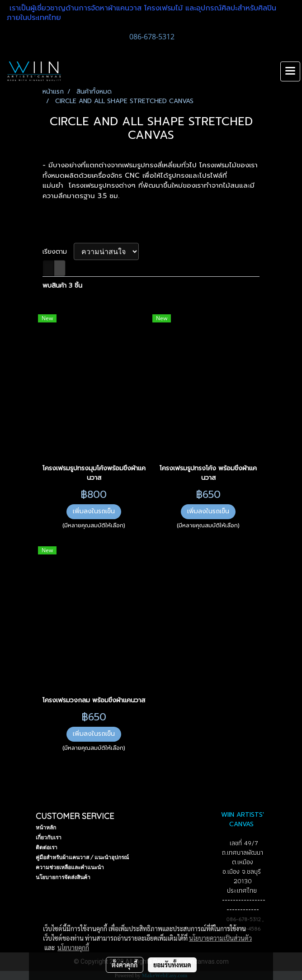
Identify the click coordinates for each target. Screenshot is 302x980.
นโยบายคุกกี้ (73, 947)
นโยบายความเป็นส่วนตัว (220, 938)
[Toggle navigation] (290, 71)
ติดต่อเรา (47, 847)
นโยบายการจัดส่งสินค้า (63, 877)
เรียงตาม (58, 252)
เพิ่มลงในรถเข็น (94, 511)
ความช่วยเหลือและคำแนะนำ (70, 867)
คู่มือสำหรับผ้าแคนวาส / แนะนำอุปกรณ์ (82, 857)
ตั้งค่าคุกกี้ (125, 965)
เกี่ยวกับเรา (49, 837)
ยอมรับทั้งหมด (172, 965)
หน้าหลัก (46, 827)
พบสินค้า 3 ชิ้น (62, 286)
